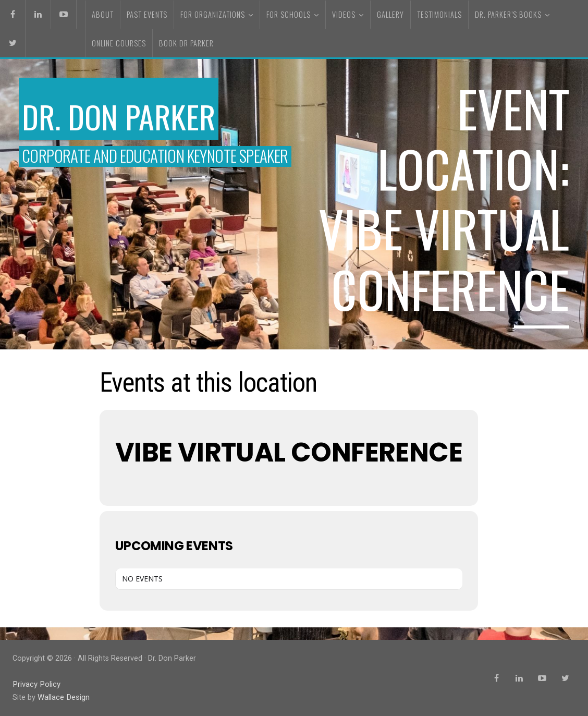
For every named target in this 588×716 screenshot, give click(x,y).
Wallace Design (63, 697)
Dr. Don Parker (131, 114)
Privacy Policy (36, 684)
